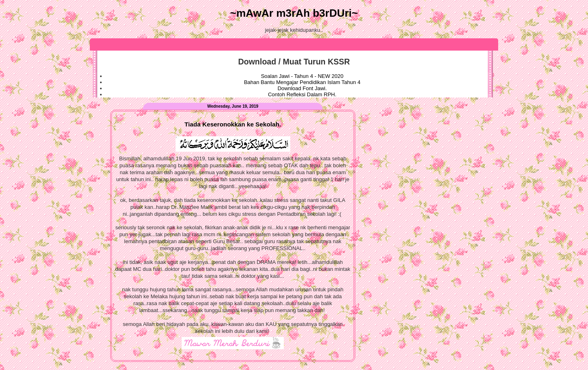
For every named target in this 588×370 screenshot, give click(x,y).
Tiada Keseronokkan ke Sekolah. (233, 124)
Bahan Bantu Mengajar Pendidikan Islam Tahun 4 (302, 82)
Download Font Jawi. (302, 88)
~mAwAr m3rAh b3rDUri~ (294, 13)
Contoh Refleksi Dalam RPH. (302, 94)
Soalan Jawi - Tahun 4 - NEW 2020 (302, 76)
